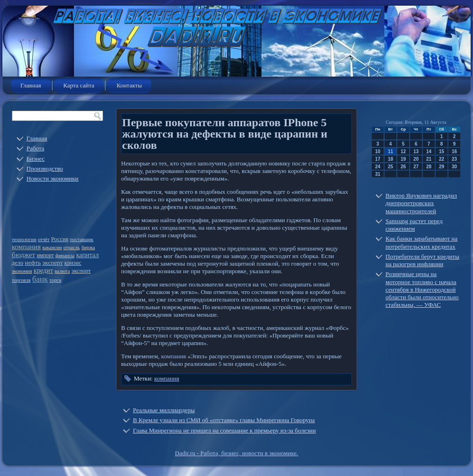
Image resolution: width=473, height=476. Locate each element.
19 (403, 159)
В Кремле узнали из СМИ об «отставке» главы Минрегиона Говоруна (224, 420)
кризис (73, 263)
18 (390, 159)
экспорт (81, 271)
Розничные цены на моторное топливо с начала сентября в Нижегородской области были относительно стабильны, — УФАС (422, 289)
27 (416, 167)
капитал (88, 255)
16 (454, 151)
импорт (45, 255)
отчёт (44, 239)
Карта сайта (79, 85)
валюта (62, 271)
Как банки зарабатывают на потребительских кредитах (421, 242)
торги (56, 280)
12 (403, 151)
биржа (88, 247)
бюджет (23, 255)
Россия (60, 239)
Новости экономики (53, 178)
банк (40, 279)
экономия (22, 271)
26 (403, 167)
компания (26, 247)
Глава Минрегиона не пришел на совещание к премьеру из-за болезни (224, 430)
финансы (65, 255)
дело (18, 263)
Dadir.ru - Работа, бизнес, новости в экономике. (236, 453)
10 (378, 151)
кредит (43, 270)
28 (429, 167)
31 (378, 174)
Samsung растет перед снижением (414, 225)
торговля (21, 280)
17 (378, 159)
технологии (24, 239)
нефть (33, 263)
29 (442, 167)
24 (378, 167)
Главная (31, 85)
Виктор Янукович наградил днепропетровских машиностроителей (421, 203)
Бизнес (35, 159)
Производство (45, 169)
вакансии (52, 247)
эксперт (53, 263)
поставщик (82, 239)
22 (442, 159)
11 (390, 151)
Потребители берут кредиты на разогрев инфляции (422, 260)
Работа (35, 148)
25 (390, 167)
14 (429, 151)
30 (454, 167)
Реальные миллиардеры (164, 410)
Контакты (129, 85)
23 (454, 159)
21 (429, 159)
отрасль (72, 247)
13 (416, 151)
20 (416, 159)
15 (442, 151)
